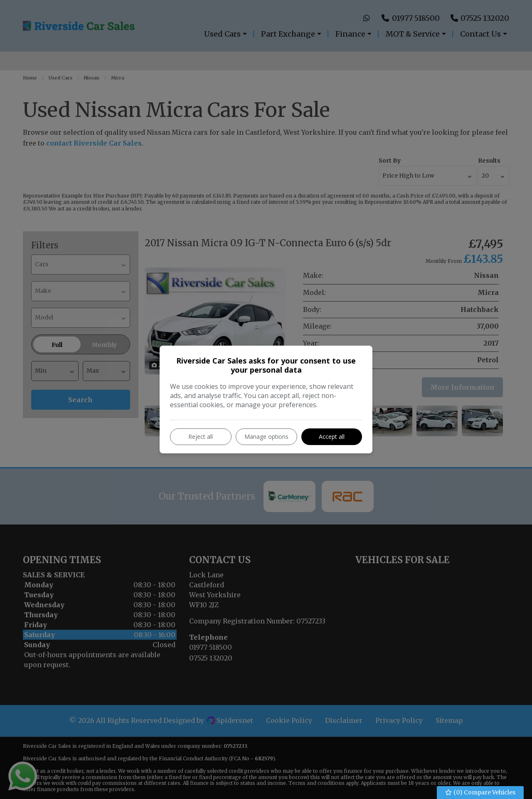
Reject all (201, 437)
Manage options (266, 437)
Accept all (332, 437)
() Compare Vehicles (480, 793)
